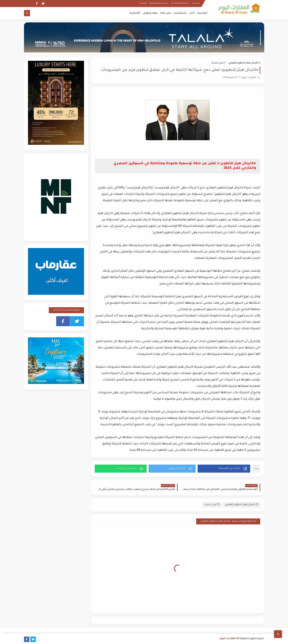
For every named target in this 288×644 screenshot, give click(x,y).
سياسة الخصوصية (159, 3)
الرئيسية (202, 13)
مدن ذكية (166, 13)
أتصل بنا (143, 3)
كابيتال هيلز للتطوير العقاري (243, 63)
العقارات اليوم (228, 639)
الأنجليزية (135, 13)
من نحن (196, 3)
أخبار (192, 13)
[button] (224, 469)
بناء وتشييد (180, 13)
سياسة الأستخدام (180, 3)
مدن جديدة (217, 63)
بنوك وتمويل (150, 13)
